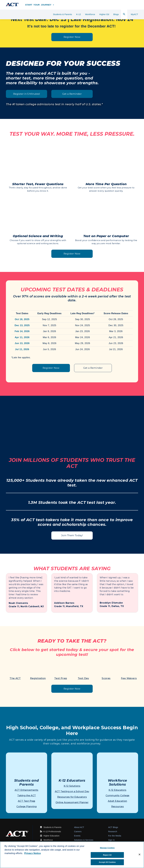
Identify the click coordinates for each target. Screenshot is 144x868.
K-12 (79, 14)
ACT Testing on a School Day (72, 791)
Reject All (107, 855)
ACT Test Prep (27, 801)
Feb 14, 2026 (22, 331)
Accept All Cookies (107, 862)
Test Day (83, 678)
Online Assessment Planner (72, 802)
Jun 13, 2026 (22, 343)
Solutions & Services (84, 840)
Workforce (90, 14)
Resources (118, 807)
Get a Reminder (72, 94)
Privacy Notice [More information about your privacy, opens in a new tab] (33, 853)
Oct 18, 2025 (22, 319)
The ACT (15, 678)
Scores (106, 678)
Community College (117, 796)
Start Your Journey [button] (40, 5)
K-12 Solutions (72, 786)
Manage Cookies (107, 848)
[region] (72, 855)
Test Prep (61, 678)
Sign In (112, 840)
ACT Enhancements (26, 790)
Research (113, 832)
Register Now (72, 37)
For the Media (115, 836)
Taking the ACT (27, 796)
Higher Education (51, 836)
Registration (38, 678)
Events (77, 836)
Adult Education (117, 801)
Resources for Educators (72, 797)
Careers (78, 832)
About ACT (79, 827)
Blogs (116, 14)
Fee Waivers (129, 678)
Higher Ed (104, 14)
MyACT (134, 14)
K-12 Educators (117, 790)
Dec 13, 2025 (22, 325)
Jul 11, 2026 (22, 349)
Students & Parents (63, 14)
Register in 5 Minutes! (27, 94)
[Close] (139, 854)
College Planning (27, 807)
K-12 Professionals (52, 832)
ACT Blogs (113, 827)
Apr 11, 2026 (22, 337)
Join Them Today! (72, 535)
